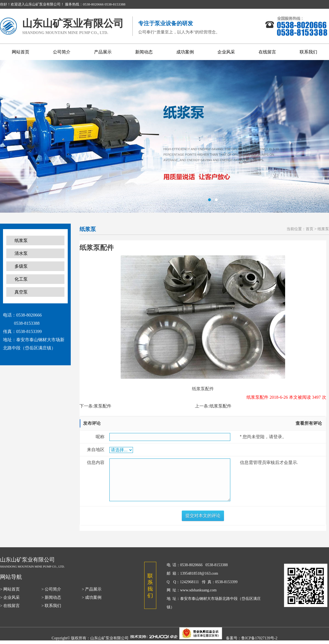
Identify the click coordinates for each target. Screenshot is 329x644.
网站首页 (21, 52)
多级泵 (21, 266)
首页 (310, 229)
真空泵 (21, 292)
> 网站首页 (10, 589)
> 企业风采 (10, 597)
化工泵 (21, 279)
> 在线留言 (10, 606)
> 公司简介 (51, 589)
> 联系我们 (51, 606)
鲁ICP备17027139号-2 (259, 638)
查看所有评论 (309, 423)
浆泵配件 (103, 406)
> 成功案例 (92, 597)
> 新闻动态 (51, 597)
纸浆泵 (21, 240)
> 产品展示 (92, 589)
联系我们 (308, 52)
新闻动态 (144, 52)
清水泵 (21, 253)
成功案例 (185, 52)
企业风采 (226, 52)
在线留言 (267, 52)
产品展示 (103, 52)
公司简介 (62, 52)
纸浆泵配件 (220, 406)
